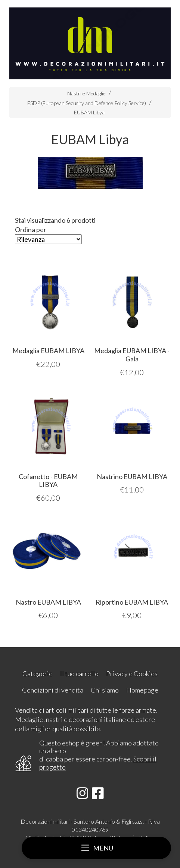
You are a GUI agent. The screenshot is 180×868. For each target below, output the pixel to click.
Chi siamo (105, 690)
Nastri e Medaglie (86, 93)
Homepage (142, 690)
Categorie (38, 674)
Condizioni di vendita (53, 690)
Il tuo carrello (79, 674)
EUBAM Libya (89, 112)
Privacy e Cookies (132, 674)
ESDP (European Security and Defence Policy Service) (87, 103)
